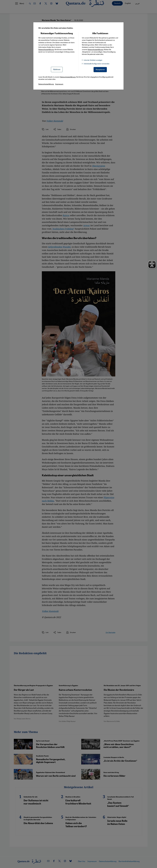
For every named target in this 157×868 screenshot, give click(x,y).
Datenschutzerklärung (46, 49)
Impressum (59, 84)
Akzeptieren (100, 69)
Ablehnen (57, 69)
